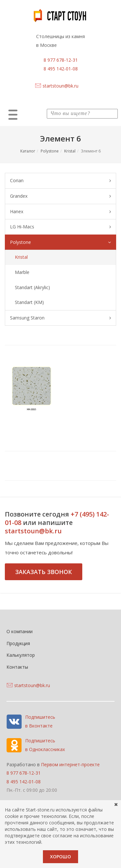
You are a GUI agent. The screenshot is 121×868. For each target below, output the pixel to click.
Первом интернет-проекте (70, 764)
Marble (22, 272)
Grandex (60, 196)
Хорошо (60, 857)
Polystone (50, 151)
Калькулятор (21, 655)
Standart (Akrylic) (32, 287)
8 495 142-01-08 (61, 69)
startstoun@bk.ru (60, 86)
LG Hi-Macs (60, 227)
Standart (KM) (29, 302)
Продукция (18, 643)
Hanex (60, 212)
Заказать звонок (44, 572)
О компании (20, 631)
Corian (60, 181)
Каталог (28, 151)
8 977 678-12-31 (61, 60)
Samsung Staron (60, 318)
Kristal (70, 151)
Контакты (17, 667)
